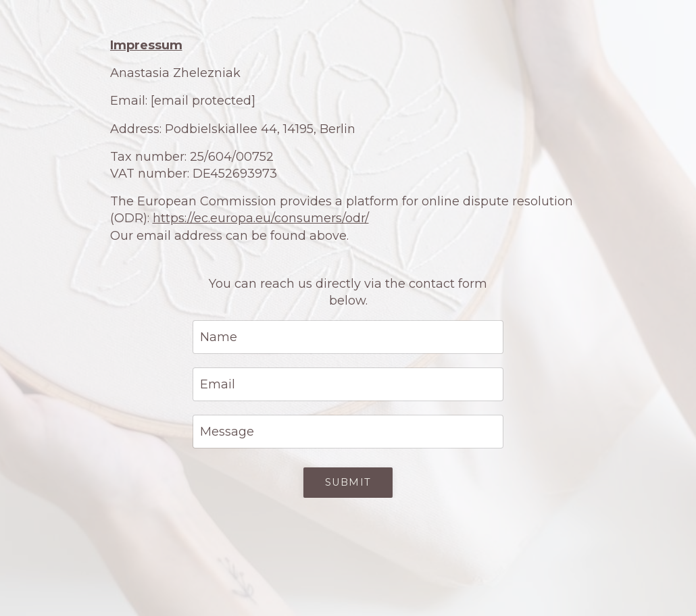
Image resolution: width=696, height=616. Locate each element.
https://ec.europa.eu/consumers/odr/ (261, 218)
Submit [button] (348, 482)
